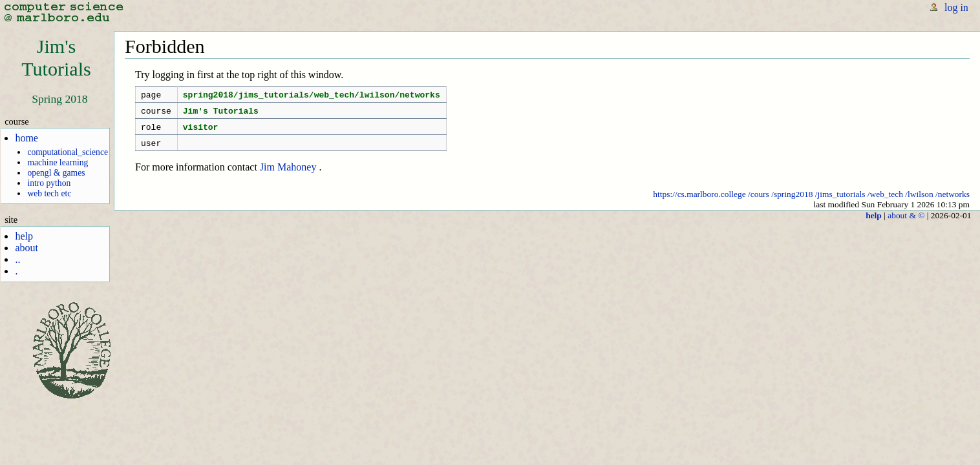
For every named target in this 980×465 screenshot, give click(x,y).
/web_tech (885, 202)
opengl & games (56, 173)
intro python (49, 183)
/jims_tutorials (840, 202)
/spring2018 (792, 202)
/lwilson (919, 202)
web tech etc (49, 193)
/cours (759, 202)
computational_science (68, 152)
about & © (906, 223)
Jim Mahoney (288, 175)
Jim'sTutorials (56, 58)
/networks (953, 202)
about (27, 248)
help (24, 236)
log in (956, 7)
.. (17, 259)
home (27, 138)
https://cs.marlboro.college (699, 202)
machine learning (58, 162)
